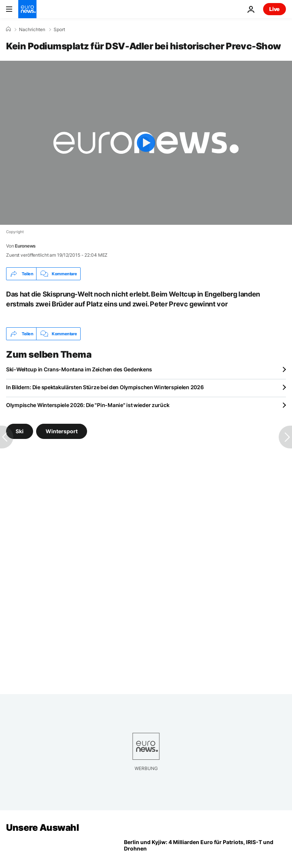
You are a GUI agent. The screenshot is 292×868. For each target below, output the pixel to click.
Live (275, 9)
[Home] (8, 29)
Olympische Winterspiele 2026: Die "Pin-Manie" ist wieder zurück (88, 405)
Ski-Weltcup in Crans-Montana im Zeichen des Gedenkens (79, 369)
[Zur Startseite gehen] (27, 9)
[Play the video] (146, 143)
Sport (59, 30)
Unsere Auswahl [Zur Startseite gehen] (42, 828)
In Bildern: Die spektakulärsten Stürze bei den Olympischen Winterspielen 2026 (105, 387)
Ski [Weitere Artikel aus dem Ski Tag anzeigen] (20, 431)
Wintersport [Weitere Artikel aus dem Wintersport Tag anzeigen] (62, 431)
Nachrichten (32, 30)
